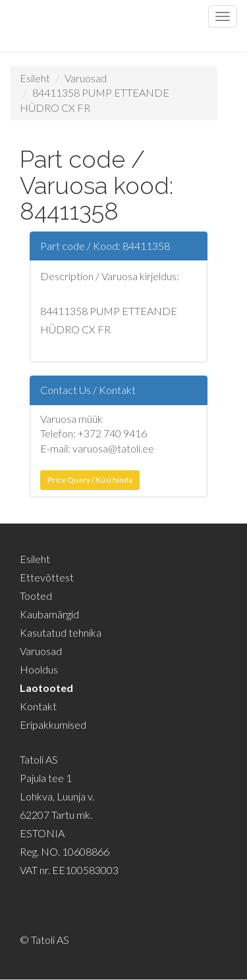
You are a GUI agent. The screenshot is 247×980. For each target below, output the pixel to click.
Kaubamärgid (49, 614)
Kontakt (38, 706)
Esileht (35, 78)
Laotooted (46, 688)
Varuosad (86, 78)
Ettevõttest (47, 577)
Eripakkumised (53, 724)
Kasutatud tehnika (61, 632)
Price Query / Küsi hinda (90, 480)
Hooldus (39, 669)
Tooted (36, 596)
